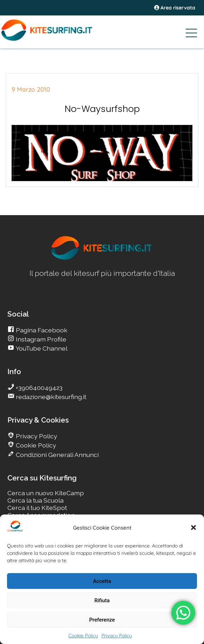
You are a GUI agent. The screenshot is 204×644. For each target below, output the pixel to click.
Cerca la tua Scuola (35, 500)
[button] (193, 527)
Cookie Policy (83, 636)
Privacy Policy (117, 636)
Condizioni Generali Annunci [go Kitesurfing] (57, 455)
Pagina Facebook (41, 330)
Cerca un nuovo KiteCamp (46, 493)
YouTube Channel (41, 348)
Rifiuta (102, 600)
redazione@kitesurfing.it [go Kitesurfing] (50, 397)
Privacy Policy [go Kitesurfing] (36, 436)
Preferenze (102, 620)
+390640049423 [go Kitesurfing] (38, 388)
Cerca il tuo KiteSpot (37, 508)
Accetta (102, 581)
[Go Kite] (58, 40)
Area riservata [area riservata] (175, 8)
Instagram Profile (40, 339)
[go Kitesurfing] (102, 258)
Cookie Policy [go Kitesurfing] (35, 445)
